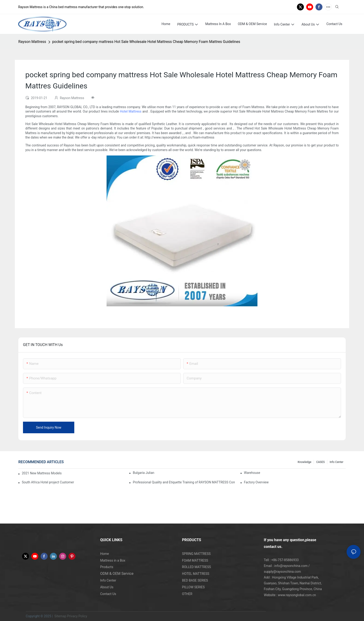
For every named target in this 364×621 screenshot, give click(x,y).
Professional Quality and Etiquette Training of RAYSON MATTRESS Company (184, 482)
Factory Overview (256, 482)
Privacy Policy (77, 616)
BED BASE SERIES (195, 580)
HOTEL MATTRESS (196, 574)
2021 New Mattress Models (42, 473)
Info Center (336, 462)
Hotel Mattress (131, 111)
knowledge (304, 462)
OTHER (187, 594)
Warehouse (252, 473)
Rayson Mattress (32, 42)
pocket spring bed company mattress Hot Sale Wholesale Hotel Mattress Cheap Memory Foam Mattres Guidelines (146, 42)
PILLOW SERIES (193, 587)
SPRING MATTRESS (196, 554)
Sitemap (60, 616)
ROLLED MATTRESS (197, 567)
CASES (320, 462)
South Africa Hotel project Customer (48, 482)
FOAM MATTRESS (195, 560)
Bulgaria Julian (143, 473)
